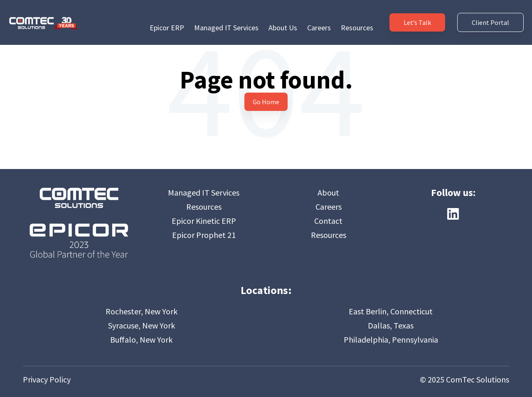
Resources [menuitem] (357, 17)
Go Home (266, 102)
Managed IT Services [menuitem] (226, 17)
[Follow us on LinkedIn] (453, 214)
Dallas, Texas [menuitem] (391, 325)
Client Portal (490, 17)
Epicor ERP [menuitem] (167, 17)
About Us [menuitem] (283, 17)
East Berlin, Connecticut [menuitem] (391, 311)
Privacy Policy (47, 379)
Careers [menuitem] (319, 17)
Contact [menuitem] (328, 221)
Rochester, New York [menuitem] (142, 311)
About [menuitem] (328, 192)
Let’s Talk (417, 17)
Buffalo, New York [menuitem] (141, 339)
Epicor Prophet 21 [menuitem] (204, 235)
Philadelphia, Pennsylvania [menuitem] (391, 339)
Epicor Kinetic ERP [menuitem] (204, 221)
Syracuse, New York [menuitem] (142, 325)
